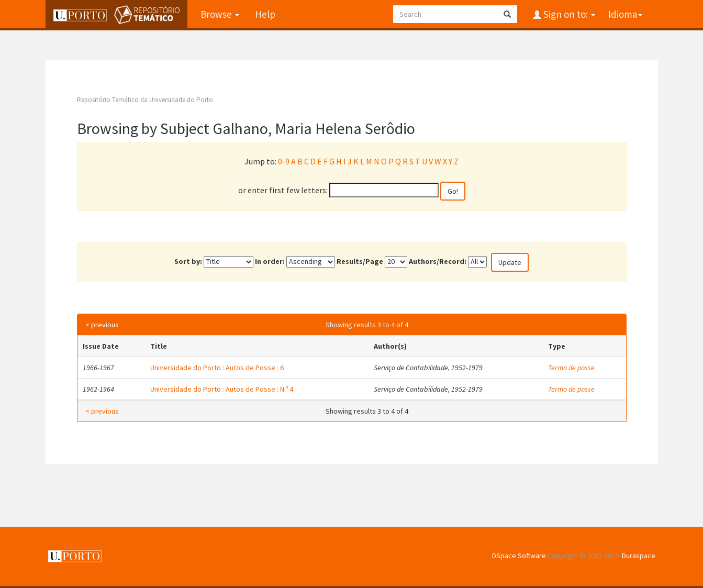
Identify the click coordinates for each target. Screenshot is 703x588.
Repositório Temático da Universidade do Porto (145, 100)
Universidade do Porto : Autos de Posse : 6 (217, 368)
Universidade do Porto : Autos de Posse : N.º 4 (222, 389)
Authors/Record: (438, 261)
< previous (102, 325)
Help (265, 14)
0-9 (284, 161)
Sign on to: (568, 14)
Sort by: (188, 261)
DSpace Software (519, 556)
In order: (270, 261)
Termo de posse (571, 368)
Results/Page (360, 261)
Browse (220, 14)
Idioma (625, 14)
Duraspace (639, 556)
